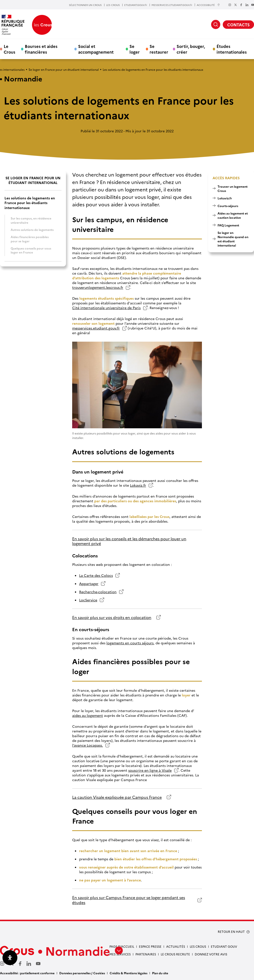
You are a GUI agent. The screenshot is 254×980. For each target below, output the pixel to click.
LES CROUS (113, 5)
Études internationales (232, 49)
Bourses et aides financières (41, 49)
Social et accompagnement (96, 49)
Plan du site (160, 973)
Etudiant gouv (224, 946)
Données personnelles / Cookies (82, 973)
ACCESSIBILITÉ (208, 5)
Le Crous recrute (175, 954)
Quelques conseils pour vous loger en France (31, 250)
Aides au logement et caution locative (233, 215)
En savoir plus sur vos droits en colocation (112, 617)
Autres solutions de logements (32, 230)
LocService (88, 600)
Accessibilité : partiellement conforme (27, 973)
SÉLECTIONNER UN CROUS (85, 5)
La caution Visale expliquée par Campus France (117, 797)
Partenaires (146, 954)
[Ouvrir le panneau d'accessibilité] (10, 958)
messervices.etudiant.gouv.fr (96, 328)
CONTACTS (238, 25)
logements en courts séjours (130, 643)
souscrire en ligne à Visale (150, 770)
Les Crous (198, 946)
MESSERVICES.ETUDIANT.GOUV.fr (172, 5)
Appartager (89, 584)
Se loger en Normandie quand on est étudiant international (233, 239)
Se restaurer (159, 49)
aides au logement (88, 715)
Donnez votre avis (211, 954)
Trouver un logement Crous (233, 188)
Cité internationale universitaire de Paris (106, 308)
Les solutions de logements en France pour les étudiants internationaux (30, 203)
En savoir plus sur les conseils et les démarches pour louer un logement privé (129, 541)
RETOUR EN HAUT (231, 932)
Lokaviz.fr (138, 485)
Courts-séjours (228, 206)
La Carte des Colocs (96, 575)
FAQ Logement (228, 225)
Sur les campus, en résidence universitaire (31, 220)
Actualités (176, 946)
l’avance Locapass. (88, 745)
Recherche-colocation (98, 592)
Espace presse (150, 946)
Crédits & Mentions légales (128, 973)
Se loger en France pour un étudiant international (64, 69)
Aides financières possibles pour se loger (30, 239)
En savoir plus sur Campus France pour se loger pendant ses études (129, 900)
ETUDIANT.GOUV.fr (136, 5)
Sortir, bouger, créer (191, 49)
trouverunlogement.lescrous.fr (98, 287)
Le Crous (10, 49)
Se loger (135, 49)
